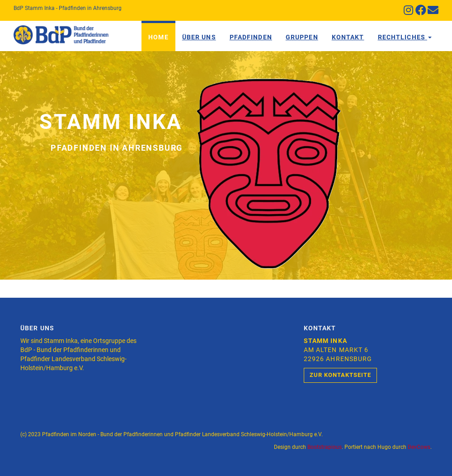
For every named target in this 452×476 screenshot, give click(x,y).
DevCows (419, 447)
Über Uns (199, 37)
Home (158, 37)
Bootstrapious (325, 447)
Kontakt (348, 37)
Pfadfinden (251, 37)
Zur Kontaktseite (341, 375)
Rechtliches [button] (405, 37)
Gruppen (302, 37)
